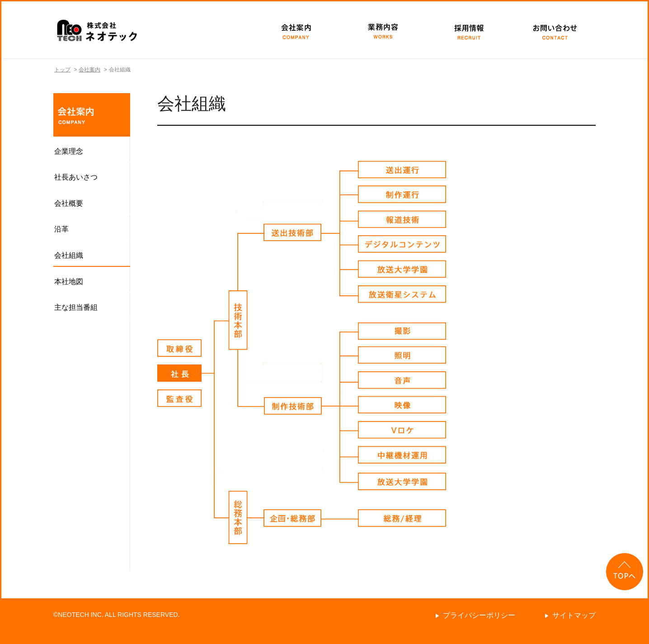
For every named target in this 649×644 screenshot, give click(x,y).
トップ (62, 70)
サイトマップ (574, 615)
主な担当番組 (76, 307)
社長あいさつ (76, 177)
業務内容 (381, 29)
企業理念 (69, 151)
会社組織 (69, 255)
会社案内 (295, 29)
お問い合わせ (553, 30)
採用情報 (467, 29)
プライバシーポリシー (479, 615)
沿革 (61, 229)
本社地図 (69, 282)
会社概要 (69, 203)
